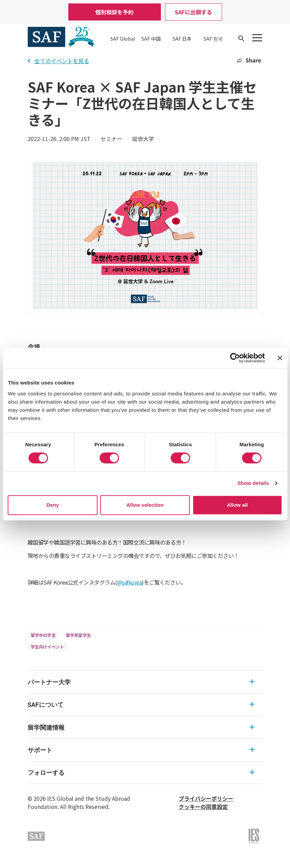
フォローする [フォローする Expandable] (141, 773)
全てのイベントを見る (58, 61)
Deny (53, 505)
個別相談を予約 (114, 12)
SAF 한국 (213, 39)
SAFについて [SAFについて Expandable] (141, 705)
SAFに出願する (194, 12)
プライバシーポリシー (206, 798)
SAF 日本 (182, 39)
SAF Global (123, 39)
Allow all (237, 505)
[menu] (145, 727)
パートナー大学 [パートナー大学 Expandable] (141, 682)
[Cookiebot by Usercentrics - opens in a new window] (235, 358)
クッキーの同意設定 (203, 807)
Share (249, 60)
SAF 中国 (151, 39)
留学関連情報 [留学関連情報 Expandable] (141, 727)
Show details (253, 483)
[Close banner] (280, 358)
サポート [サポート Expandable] (141, 750)
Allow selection (145, 505)
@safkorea (130, 582)
